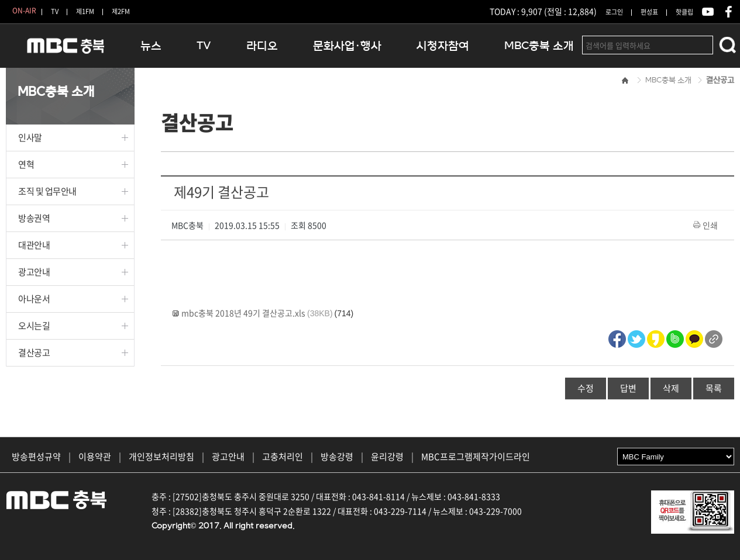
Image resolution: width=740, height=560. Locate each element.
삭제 (671, 388)
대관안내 (34, 245)
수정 (586, 388)
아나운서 (34, 299)
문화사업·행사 (347, 46)
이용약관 (95, 457)
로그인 (614, 12)
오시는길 (34, 326)
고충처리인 (283, 457)
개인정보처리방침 (161, 457)
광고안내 (34, 272)
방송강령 (337, 457)
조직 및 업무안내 (47, 191)
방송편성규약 (36, 457)
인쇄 (706, 225)
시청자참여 (443, 46)
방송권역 (34, 218)
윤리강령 (387, 457)
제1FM (85, 11)
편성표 (649, 12)
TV (55, 11)
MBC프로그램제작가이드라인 (476, 457)
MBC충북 (64, 51)
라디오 (262, 46)
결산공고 (34, 352)
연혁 (26, 164)
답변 (628, 388)
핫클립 (684, 12)
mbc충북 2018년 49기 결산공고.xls (243, 313)
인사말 (30, 137)
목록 (714, 388)
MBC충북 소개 (539, 46)
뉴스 (151, 46)
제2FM (121, 11)
